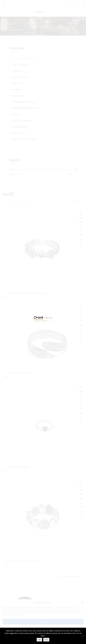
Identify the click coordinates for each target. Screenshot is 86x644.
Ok (39, 640)
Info (46, 640)
